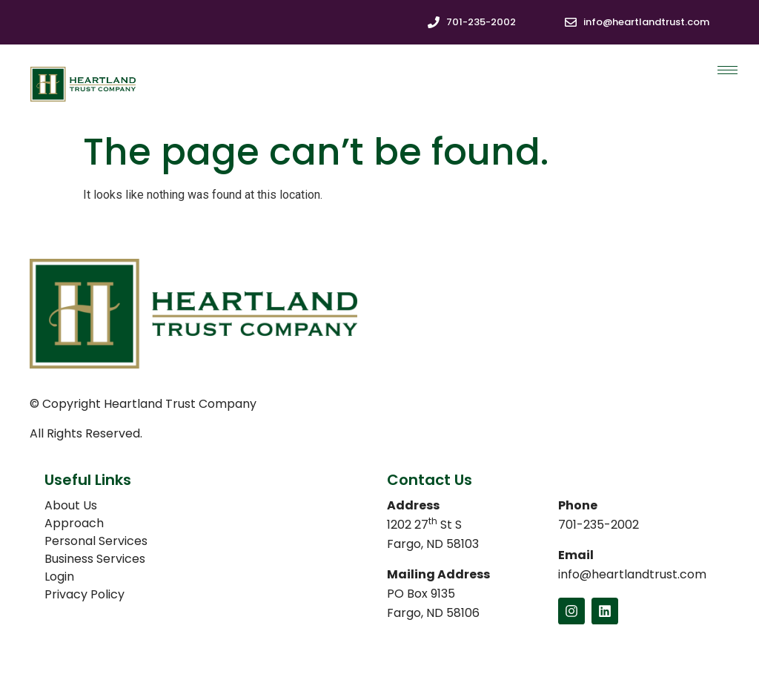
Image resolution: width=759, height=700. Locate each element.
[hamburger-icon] (727, 70)
